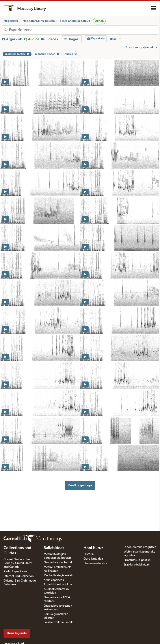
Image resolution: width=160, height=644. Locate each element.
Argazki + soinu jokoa (58, 584)
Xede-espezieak (54, 580)
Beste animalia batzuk (75, 21)
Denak (99, 21)
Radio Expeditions (15, 571)
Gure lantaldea (93, 559)
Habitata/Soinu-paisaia (39, 21)
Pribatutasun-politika (137, 560)
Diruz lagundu (17, 633)
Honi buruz (93, 548)
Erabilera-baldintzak (137, 565)
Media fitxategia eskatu (59, 575)
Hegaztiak (11, 21)
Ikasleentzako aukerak (58, 622)
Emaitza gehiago (80, 485)
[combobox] (84, 30)
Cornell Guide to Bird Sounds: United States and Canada (18, 563)
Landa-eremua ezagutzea (140, 547)
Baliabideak (54, 548)
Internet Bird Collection (19, 576)
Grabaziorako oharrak (58, 562)
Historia (89, 554)
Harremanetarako (95, 563)
